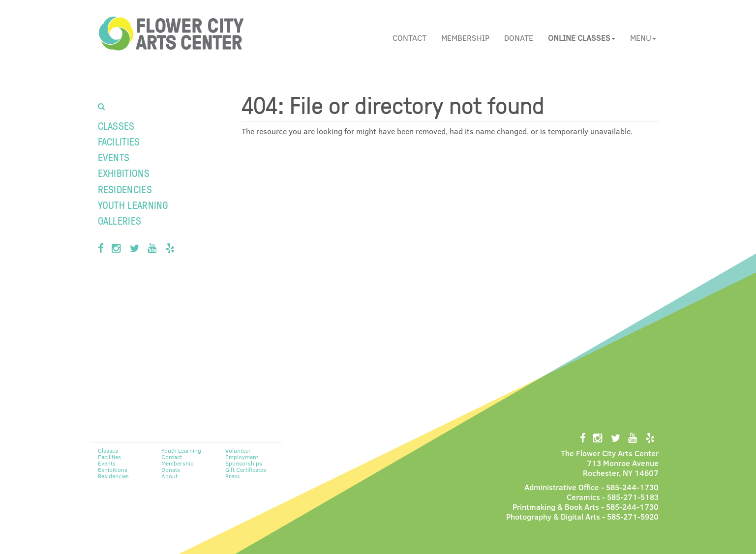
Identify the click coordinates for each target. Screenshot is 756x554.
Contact (409, 38)
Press (233, 476)
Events (114, 157)
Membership (465, 38)
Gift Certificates (246, 469)
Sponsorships (244, 463)
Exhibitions (124, 173)
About (169, 476)
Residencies (125, 189)
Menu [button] (643, 38)
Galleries (120, 220)
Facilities (119, 141)
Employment (242, 457)
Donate (519, 38)
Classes (116, 126)
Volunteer (238, 450)
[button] (582, 38)
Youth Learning (133, 205)
